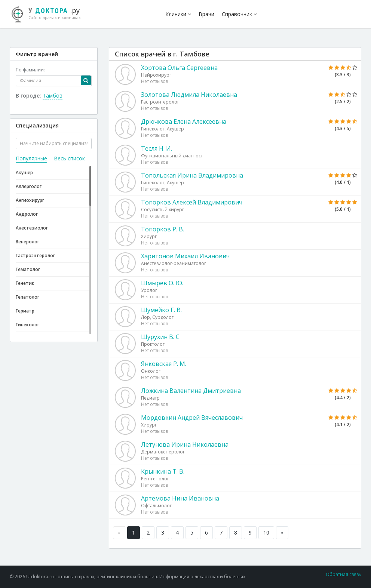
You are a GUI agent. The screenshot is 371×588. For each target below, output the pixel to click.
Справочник (239, 14)
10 (266, 532)
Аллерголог (29, 186)
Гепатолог (27, 297)
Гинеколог (27, 325)
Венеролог (27, 242)
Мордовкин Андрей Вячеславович (192, 418)
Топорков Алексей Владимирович (192, 202)
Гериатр (25, 311)
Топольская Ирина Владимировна (192, 175)
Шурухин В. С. (161, 337)
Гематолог (28, 269)
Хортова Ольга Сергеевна (179, 68)
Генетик (25, 283)
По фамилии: (30, 70)
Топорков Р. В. (162, 229)
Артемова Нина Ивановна (180, 498)
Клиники (178, 14)
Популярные (31, 158)
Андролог (27, 214)
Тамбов (53, 96)
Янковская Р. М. (164, 364)
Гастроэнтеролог (35, 255)
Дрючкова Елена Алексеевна (184, 121)
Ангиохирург (30, 200)
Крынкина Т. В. (163, 471)
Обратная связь (344, 574)
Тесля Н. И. (157, 148)
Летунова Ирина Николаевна (185, 444)
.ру (49, 13)
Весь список (69, 158)
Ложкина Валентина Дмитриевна (191, 391)
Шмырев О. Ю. (162, 283)
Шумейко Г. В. (161, 310)
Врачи (206, 14)
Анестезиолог (32, 228)
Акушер (24, 173)
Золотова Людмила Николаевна (189, 95)
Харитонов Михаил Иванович (185, 256)
